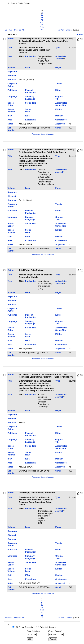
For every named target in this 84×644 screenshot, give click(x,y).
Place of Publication (31, 91)
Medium (59, 116)
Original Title (59, 98)
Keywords (12, 72)
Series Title (31, 103)
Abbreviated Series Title (61, 104)
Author (11, 39)
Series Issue (28, 110)
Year (10, 56)
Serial (58, 128)
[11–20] (42, 28)
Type (58, 47)
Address (12, 80)
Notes (10, 124)
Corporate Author (12, 85)
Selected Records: (48, 627)
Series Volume (11, 110)
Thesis (59, 84)
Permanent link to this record (43, 134)
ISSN (10, 116)
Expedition (30, 120)
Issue (28, 68)
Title (10, 47)
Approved (60, 124)
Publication (31, 56)
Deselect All (19, 30)
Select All (9, 30)
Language (12, 96)
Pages (58, 68)
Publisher (12, 90)
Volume (11, 68)
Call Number (11, 129)
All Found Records (24, 627)
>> (42, 25)
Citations (69, 30)
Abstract (12, 76)
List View (61, 30)
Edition (59, 109)
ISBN (28, 116)
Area (10, 120)
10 (43, 22)
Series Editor (11, 104)
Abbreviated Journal (61, 57)
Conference (61, 120)
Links (80, 35)
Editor (58, 90)
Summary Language (30, 98)
